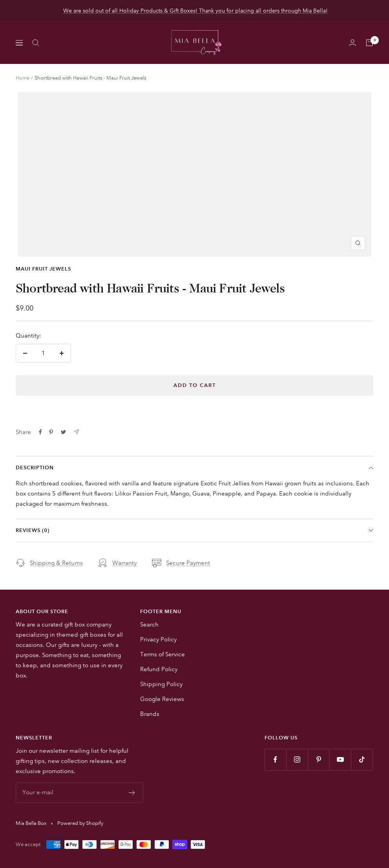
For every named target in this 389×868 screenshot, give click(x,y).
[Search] (36, 43)
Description (194, 468)
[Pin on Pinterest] (51, 432)
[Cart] (369, 43)
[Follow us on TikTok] (362, 760)
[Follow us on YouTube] (340, 760)
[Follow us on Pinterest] (319, 760)
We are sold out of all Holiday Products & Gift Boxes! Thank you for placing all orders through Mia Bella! (195, 11)
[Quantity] (43, 353)
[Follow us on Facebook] (275, 760)
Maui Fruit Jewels (43, 269)
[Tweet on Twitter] (63, 432)
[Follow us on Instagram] (297, 760)
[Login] (352, 43)
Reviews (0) (194, 530)
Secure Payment (181, 563)
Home (23, 78)
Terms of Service (163, 654)
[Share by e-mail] (76, 432)
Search (149, 625)
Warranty (117, 563)
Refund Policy (159, 669)
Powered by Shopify (80, 823)
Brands (150, 714)
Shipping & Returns (49, 563)
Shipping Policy (161, 684)
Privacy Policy (158, 639)
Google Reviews (162, 699)
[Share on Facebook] (40, 432)
